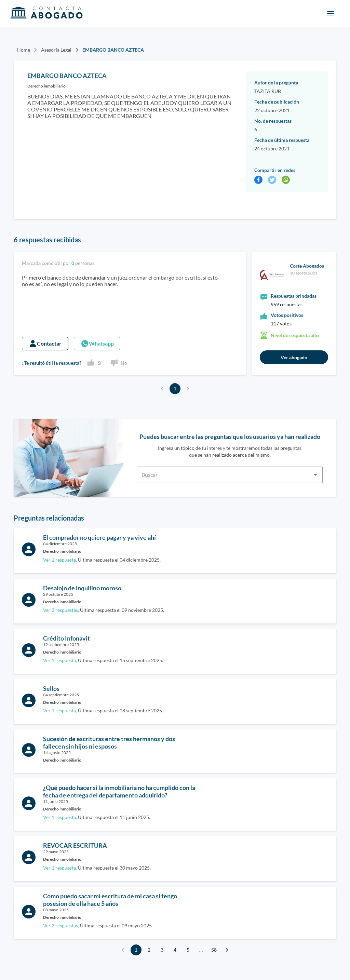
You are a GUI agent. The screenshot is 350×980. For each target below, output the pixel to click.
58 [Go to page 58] (214, 950)
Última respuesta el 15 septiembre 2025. (103, 660)
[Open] (315, 475)
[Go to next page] (227, 950)
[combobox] (230, 471)
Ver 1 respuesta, (60, 560)
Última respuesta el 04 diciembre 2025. (102, 560)
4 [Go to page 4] (175, 950)
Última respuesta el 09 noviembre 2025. (104, 610)
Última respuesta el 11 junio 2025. (97, 817)
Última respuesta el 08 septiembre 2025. (103, 710)
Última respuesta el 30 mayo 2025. (97, 868)
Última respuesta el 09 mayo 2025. (98, 925)
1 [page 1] (175, 389)
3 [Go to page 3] (162, 950)
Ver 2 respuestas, (61, 610)
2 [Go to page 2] (149, 950)
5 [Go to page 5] (188, 950)
